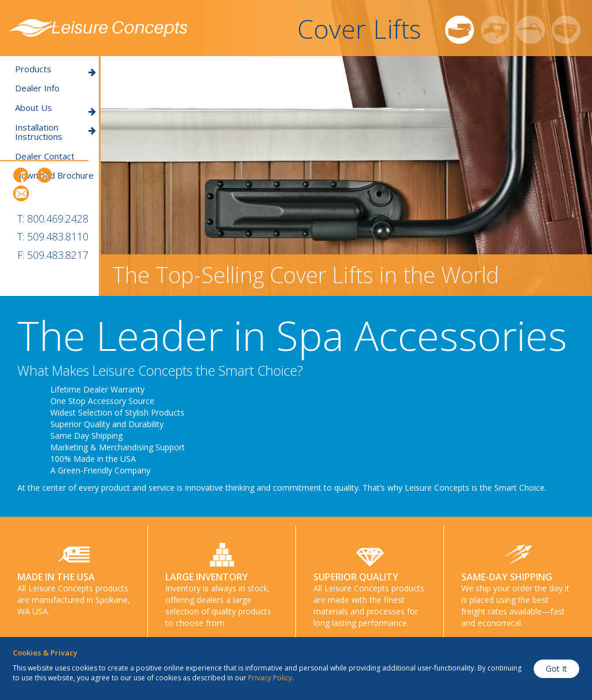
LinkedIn (44, 175)
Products (55, 69)
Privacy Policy (270, 678)
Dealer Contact (45, 156)
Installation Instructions (55, 132)
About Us (55, 108)
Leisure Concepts (99, 28)
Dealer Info (37, 88)
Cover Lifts (359, 29)
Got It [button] (556, 668)
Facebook (21, 175)
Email (21, 193)
